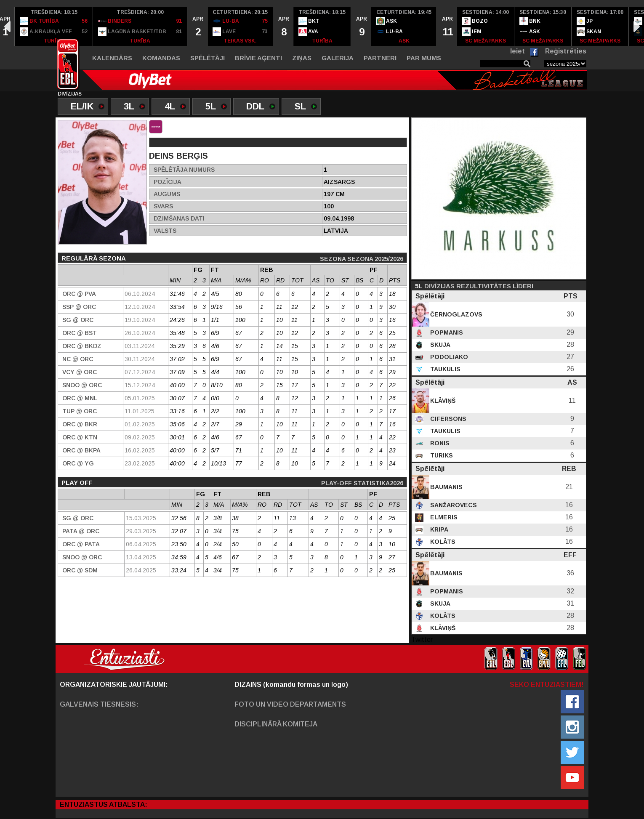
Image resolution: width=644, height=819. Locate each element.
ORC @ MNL (80, 398)
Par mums (424, 58)
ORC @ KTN (80, 437)
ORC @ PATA (81, 544)
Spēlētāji (208, 58)
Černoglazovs (455, 314)
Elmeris (443, 517)
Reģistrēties (566, 51)
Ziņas (302, 58)
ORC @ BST (80, 333)
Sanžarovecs (453, 505)
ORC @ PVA (79, 294)
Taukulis (444, 369)
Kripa (438, 529)
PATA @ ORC (81, 531)
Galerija (338, 58)
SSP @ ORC (79, 307)
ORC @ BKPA (81, 450)
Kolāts (442, 542)
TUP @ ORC (80, 411)
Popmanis (446, 332)
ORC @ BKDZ (82, 346)
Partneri (380, 58)
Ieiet (518, 51)
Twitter (422, 640)
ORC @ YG (78, 463)
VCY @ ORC (80, 372)
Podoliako (448, 357)
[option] (54, 27)
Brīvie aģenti (258, 58)
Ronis (439, 443)
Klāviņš (442, 401)
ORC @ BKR (80, 424)
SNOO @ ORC (82, 385)
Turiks (441, 455)
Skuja (439, 345)
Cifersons (447, 419)
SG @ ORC (78, 320)
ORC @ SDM (80, 570)
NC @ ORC (78, 359)
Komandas (161, 58)
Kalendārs (112, 58)
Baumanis (446, 487)
